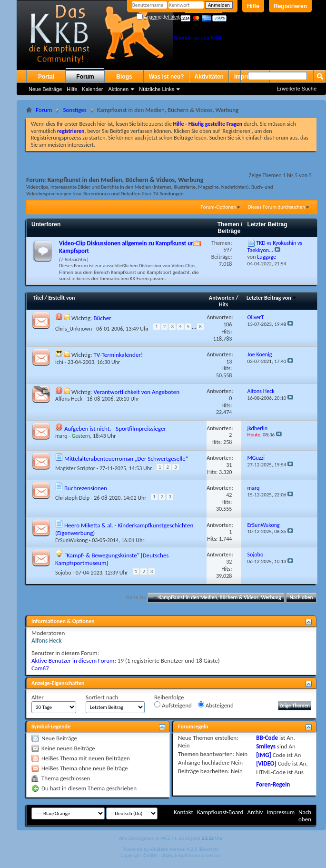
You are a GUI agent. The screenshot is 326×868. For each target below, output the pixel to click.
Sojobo (63, 573)
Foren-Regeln (273, 784)
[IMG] (264, 755)
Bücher (102, 318)
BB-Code (267, 738)
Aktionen (118, 89)
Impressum (281, 812)
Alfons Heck (69, 399)
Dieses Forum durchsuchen (277, 207)
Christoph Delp (72, 498)
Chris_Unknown (74, 328)
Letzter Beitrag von (272, 298)
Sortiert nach (102, 697)
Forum (85, 77)
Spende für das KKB (198, 38)
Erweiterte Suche (296, 89)
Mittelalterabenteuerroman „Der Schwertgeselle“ (126, 459)
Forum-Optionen (218, 207)
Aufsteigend (173, 705)
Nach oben (301, 598)
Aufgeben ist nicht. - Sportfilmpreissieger (115, 429)
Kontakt (183, 812)
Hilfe (253, 6)
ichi (59, 362)
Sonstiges (74, 110)
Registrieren (290, 6)
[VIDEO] (266, 763)
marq (61, 436)
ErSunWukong (71, 540)
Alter (38, 697)
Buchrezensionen (86, 488)
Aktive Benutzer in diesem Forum (73, 661)
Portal (46, 77)
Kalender (92, 89)
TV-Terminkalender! (118, 355)
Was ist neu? (167, 77)
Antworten (222, 298)
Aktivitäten (209, 77)
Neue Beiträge (45, 89)
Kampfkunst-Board (220, 812)
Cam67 (40, 668)
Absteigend (216, 705)
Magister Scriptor (75, 468)
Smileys (266, 746)
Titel (38, 298)
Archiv (255, 812)
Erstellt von (61, 298)
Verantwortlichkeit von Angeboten (136, 392)
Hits (223, 304)
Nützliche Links (157, 89)
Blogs (124, 77)
